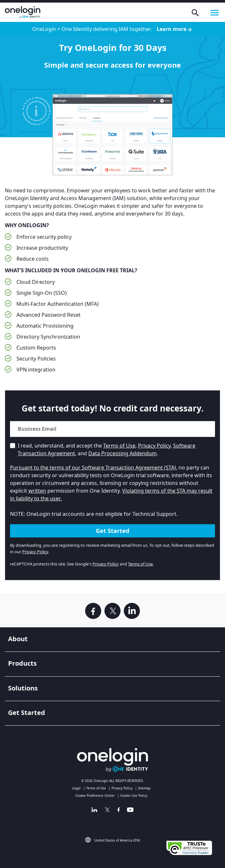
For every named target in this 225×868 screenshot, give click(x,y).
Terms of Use (119, 446)
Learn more (175, 29)
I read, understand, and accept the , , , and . (107, 449)
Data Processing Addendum (122, 453)
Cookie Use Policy (134, 796)
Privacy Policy (154, 446)
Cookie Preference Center (95, 796)
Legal (76, 788)
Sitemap (144, 788)
